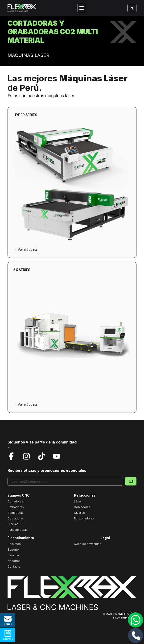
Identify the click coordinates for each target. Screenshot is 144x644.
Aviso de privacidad (88, 544)
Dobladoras (16, 518)
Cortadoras (15, 501)
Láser (78, 501)
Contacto (14, 567)
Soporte (13, 550)
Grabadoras (16, 507)
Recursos (14, 544)
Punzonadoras (18, 530)
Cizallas (13, 524)
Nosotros (14, 561)
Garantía (13, 555)
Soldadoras (16, 513)
